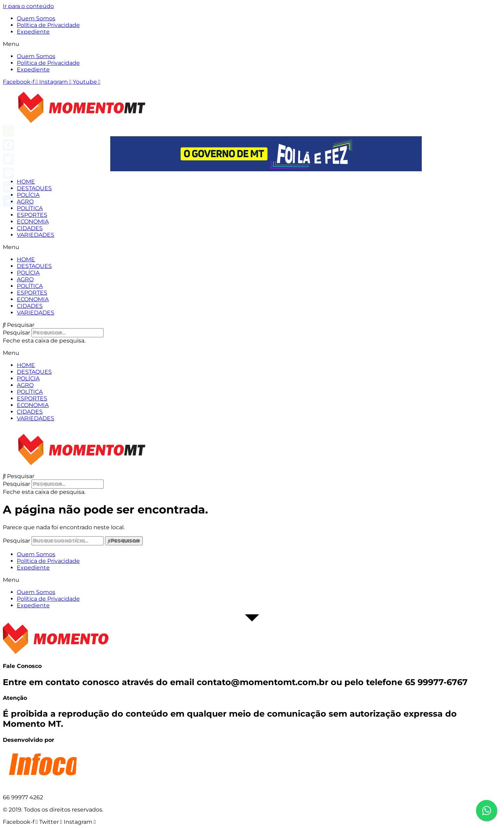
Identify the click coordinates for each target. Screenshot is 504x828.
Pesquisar (16, 333)
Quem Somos (36, 18)
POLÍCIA (28, 195)
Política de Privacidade (48, 25)
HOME (26, 182)
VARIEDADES (36, 235)
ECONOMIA (33, 222)
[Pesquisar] (124, 541)
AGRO (25, 202)
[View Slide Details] (266, 169)
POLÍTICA (30, 208)
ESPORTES (32, 215)
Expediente (33, 32)
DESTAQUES (34, 188)
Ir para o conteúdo (28, 6)
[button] (252, 44)
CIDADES (30, 228)
